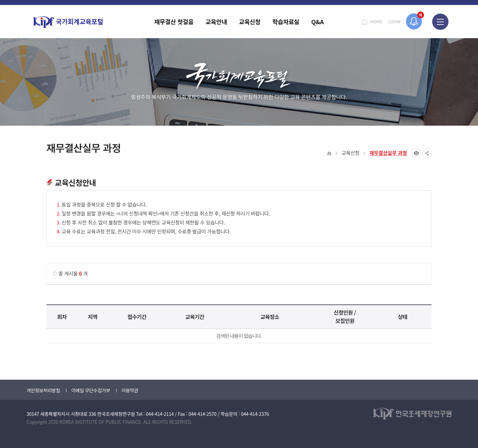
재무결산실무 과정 (388, 153)
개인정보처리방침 (43, 390)
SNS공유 (427, 153)
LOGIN (394, 21)
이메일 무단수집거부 (91, 390)
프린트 (416, 153)
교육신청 (351, 153)
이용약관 (130, 390)
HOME (376, 21)
